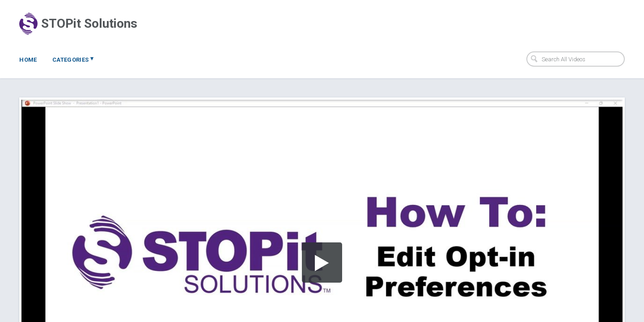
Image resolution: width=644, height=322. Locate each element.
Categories (73, 59)
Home (28, 60)
